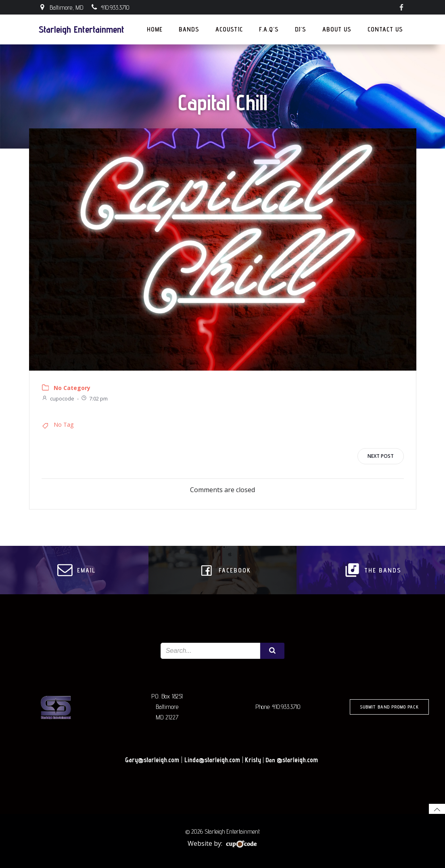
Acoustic (229, 29)
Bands (189, 29)
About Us (337, 29)
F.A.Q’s (269, 29)
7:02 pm (94, 398)
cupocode (58, 398)
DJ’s (301, 29)
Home (155, 29)
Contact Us (389, 29)
